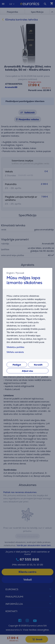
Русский (20, 273)
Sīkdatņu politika (15, 347)
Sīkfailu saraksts (15, 352)
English (10, 273)
